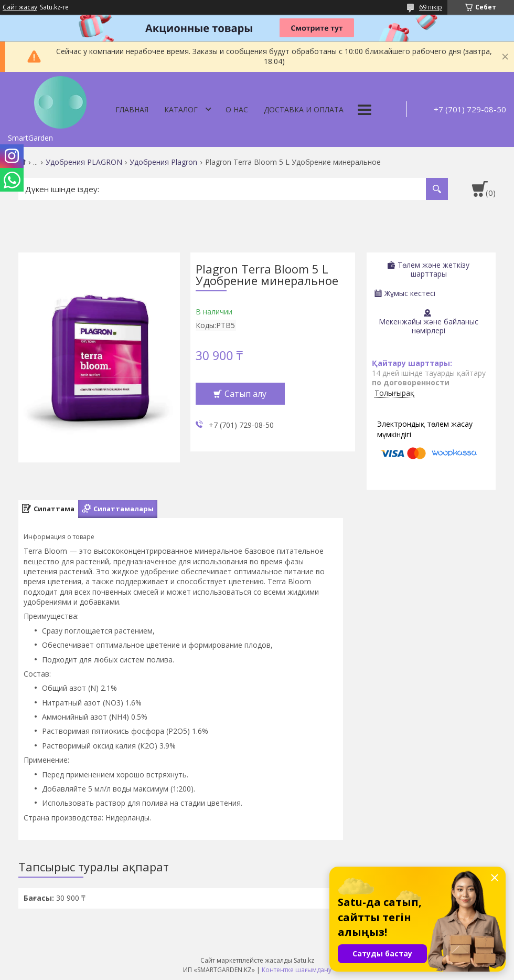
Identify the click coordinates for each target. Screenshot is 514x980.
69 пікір (431, 7)
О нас (237, 109)
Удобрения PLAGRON (84, 162)
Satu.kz (304, 960)
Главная (132, 109)
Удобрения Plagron (163, 162)
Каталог (181, 109)
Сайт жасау (20, 7)
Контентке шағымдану (297, 970)
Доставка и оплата (304, 109)
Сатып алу (245, 394)
